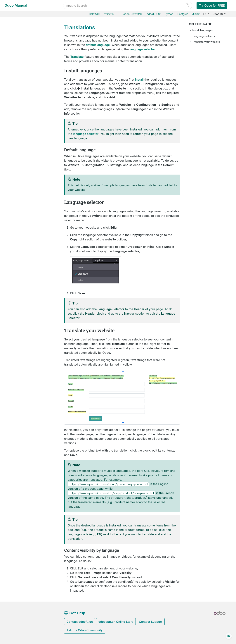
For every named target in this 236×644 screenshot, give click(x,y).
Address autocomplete (32, 107)
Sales (13, 45)
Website (18, 79)
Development (17, 333)
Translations (26, 124)
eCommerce (20, 162)
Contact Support (151, 622)
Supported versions (21, 283)
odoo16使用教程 (133, 14)
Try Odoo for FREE (212, 6)
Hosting (14, 249)
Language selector (204, 36)
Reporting (21, 151)
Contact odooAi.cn (80, 622)
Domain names (27, 102)
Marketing (15, 213)
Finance (14, 196)
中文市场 (109, 14)
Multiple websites (29, 130)
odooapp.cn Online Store (116, 622)
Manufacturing (18, 56)
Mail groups (23, 156)
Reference (16, 319)
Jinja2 (196, 14)
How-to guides (18, 314)
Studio (13, 230)
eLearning (19, 167)
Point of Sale (17, 190)
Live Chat (18, 184)
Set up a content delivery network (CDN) (34, 143)
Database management (24, 243)
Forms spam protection (33, 135)
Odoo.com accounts (22, 294)
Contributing (17, 327)
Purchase (15, 39)
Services (15, 218)
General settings (19, 235)
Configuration (24, 96)
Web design (22, 85)
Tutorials (15, 308)
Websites (15, 73)
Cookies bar (26, 119)
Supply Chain (18, 68)
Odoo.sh (15, 260)
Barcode (14, 62)
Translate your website (206, 42)
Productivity (17, 224)
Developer (16, 302)
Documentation (19, 339)
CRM (12, 207)
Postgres (183, 14)
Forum (16, 173)
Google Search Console (33, 113)
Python (169, 14)
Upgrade (15, 272)
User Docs (16, 28)
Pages (19, 90)
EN (205, 14)
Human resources (20, 201)
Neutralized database (23, 277)
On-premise (17, 266)
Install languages (203, 30)
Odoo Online (17, 255)
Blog (15, 179)
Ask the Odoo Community (85, 630)
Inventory (15, 51)
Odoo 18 (218, 14)
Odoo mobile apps (21, 289)
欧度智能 (95, 14)
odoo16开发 (154, 14)
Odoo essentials (19, 34)
